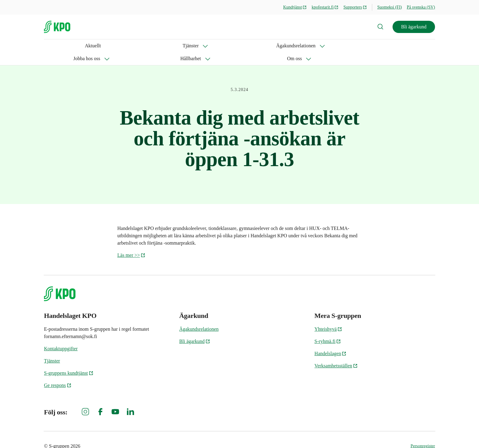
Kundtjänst (295, 7)
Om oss (250, 46)
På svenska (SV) (421, 7)
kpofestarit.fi (325, 7)
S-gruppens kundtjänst (69, 360)
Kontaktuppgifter (61, 336)
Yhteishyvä (328, 316)
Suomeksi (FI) (390, 7)
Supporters (355, 7)
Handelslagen (330, 341)
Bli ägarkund (414, 27)
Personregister (423, 433)
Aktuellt (52, 46)
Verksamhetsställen (336, 353)
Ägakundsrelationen (120, 46)
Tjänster (74, 46)
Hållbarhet (214, 46)
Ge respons (58, 372)
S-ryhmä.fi (328, 328)
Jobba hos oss (172, 46)
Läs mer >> (131, 242)
